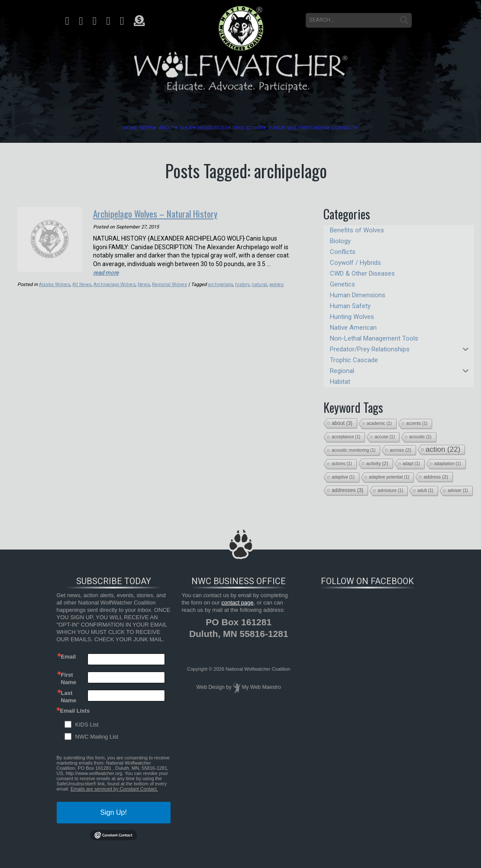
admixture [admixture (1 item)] (390, 490)
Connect (384, 128)
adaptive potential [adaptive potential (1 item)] (389, 477)
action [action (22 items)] (443, 449)
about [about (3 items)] (342, 423)
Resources (207, 128)
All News (82, 284)
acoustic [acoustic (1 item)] (420, 437)
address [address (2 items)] (436, 477)
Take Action (255, 128)
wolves (278, 284)
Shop (170, 128)
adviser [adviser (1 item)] (458, 490)
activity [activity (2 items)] (377, 463)
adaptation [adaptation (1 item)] (448, 464)
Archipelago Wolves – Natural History (165, 213)
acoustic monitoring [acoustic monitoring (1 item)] (353, 450)
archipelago (222, 284)
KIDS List (87, 725)
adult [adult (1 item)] (425, 490)
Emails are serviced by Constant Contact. (114, 789)
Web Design (211, 687)
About (141, 128)
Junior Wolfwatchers (322, 128)
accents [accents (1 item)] (417, 423)
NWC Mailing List (97, 737)
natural (260, 284)
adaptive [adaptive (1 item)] (343, 477)
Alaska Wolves (55, 284)
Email (69, 657)
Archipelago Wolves (115, 284)
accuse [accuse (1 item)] (385, 437)
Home (88, 128)
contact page (237, 603)
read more (107, 272)
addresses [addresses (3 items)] (347, 490)
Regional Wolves (171, 284)
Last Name (69, 696)
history (244, 284)
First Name (69, 678)
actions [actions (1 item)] (342, 464)
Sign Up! (114, 812)
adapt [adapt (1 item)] (411, 464)
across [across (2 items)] (400, 450)
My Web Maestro (261, 687)
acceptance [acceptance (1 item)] (346, 437)
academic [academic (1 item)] (379, 423)
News (113, 128)
